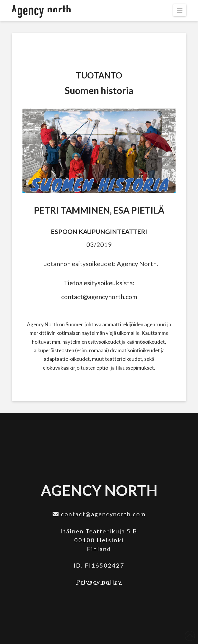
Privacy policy (99, 582)
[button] (180, 10)
